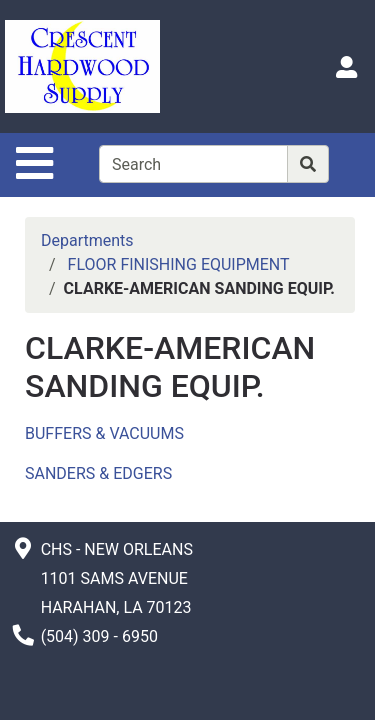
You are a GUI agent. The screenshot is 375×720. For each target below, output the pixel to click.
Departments (87, 240)
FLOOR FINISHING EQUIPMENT (179, 264)
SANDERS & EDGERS (98, 473)
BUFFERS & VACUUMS (104, 433)
